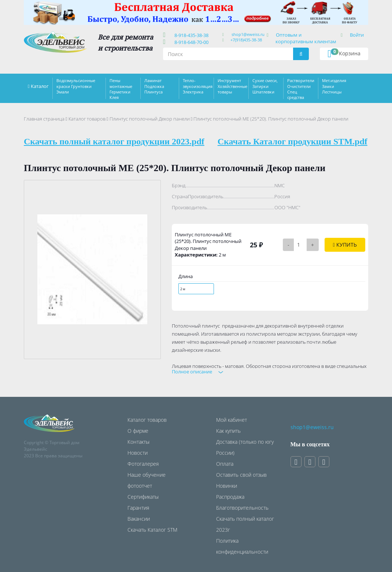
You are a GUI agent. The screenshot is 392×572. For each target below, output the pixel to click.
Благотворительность (242, 508)
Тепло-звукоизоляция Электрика (198, 86)
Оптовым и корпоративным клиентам (306, 38)
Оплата (225, 464)
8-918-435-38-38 (190, 35)
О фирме (138, 431)
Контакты (138, 442)
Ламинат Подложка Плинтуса (154, 86)
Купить (345, 245)
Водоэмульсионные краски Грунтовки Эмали (76, 86)
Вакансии (139, 519)
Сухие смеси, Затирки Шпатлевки (265, 86)
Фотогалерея (143, 464)
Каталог (40, 86)
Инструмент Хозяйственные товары (232, 86)
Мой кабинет (232, 420)
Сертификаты (143, 497)
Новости (138, 453)
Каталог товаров (87, 119)
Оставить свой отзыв (241, 475)
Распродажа (230, 497)
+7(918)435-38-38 (246, 40)
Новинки (227, 486)
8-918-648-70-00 (190, 42)
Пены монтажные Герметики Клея (121, 89)
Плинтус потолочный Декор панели (150, 119)
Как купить (228, 431)
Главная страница (44, 119)
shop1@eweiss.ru (248, 34)
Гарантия (138, 508)
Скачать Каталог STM (152, 530)
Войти (357, 35)
